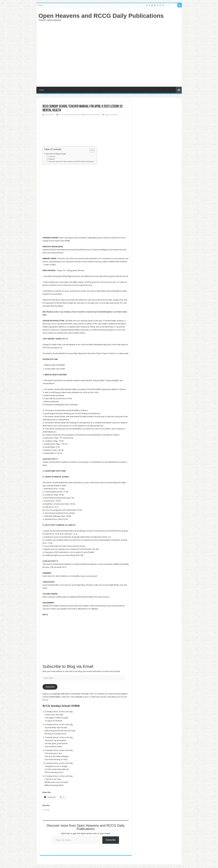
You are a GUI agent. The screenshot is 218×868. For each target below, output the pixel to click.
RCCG (107, 694)
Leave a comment (111, 115)
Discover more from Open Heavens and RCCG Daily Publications (72, 162)
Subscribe (50, 687)
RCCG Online (49, 115)
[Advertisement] (129, 54)
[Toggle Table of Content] (91, 150)
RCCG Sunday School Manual (69, 115)
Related (52, 159)
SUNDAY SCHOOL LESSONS (90, 115)
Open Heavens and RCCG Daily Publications (101, 16)
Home (40, 5)
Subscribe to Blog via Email (56, 154)
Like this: (52, 157)
